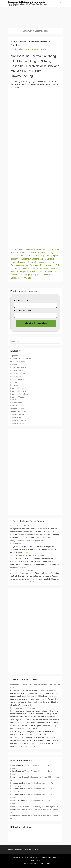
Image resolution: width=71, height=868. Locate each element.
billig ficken (45, 256)
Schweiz (14, 406)
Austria (32, 256)
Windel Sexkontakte (18, 415)
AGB (10, 849)
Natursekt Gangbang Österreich (24, 271)
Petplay (13, 400)
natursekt (53, 268)
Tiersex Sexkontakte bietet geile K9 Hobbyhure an (39, 807)
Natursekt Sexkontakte (21, 253)
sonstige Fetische (17, 409)
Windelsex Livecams (19, 420)
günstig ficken (43, 268)
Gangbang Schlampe (20, 265)
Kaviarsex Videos (17, 376)
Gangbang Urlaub (38, 265)
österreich (48, 275)
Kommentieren (27, 278)
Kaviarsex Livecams (18, 373)
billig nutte (15, 259)
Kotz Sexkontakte (17, 379)
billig (38, 256)
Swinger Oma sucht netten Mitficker (24, 526)
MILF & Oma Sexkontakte (25, 680)
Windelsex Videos (17, 423)
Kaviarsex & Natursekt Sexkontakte (27, 2)
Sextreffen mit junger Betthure (22, 570)
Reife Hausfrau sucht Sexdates (23, 708)
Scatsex (44, 49)
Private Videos (16, 403)
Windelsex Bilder (17, 418)
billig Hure (55, 256)
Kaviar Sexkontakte (18, 367)
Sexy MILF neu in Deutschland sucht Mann (27, 555)
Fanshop (14, 364)
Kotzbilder (14, 382)
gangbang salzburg (46, 262)
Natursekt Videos (38, 253)
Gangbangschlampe (27, 268)
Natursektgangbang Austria (31, 275)
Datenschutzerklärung (32, 849)
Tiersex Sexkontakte (18, 412)
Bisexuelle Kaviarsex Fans (21, 359)
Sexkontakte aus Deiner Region (28, 521)
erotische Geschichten (19, 362)
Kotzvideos (15, 385)
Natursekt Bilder (34, 249)
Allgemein (14, 356)
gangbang (25, 259)
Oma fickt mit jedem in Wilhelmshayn (25, 729)
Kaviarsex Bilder (17, 370)
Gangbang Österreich (27, 262)
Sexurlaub (15, 278)
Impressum (18, 849)
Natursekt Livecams (50, 249)
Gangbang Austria (38, 259)
